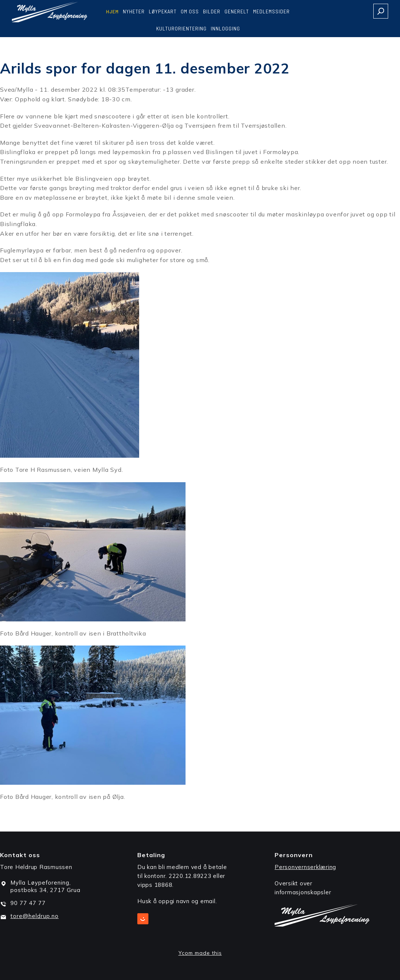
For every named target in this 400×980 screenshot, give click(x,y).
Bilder (212, 11)
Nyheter (134, 11)
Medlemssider (271, 11)
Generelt (237, 11)
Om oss (190, 11)
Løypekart (163, 11)
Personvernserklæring (305, 867)
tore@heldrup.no (35, 916)
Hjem (112, 11)
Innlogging (225, 28)
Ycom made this (200, 953)
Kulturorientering (181, 28)
